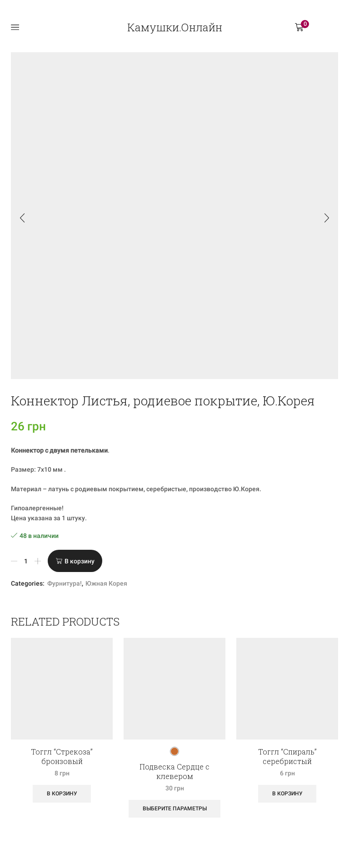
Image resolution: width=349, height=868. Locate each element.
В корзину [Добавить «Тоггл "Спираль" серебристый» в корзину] (287, 794)
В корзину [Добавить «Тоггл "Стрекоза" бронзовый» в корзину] (62, 794)
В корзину (80, 561)
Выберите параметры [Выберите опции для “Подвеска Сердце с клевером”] (175, 809)
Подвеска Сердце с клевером (174, 771)
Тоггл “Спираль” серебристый (287, 756)
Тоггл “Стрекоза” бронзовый (62, 756)
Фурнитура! (65, 583)
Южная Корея (106, 583)
